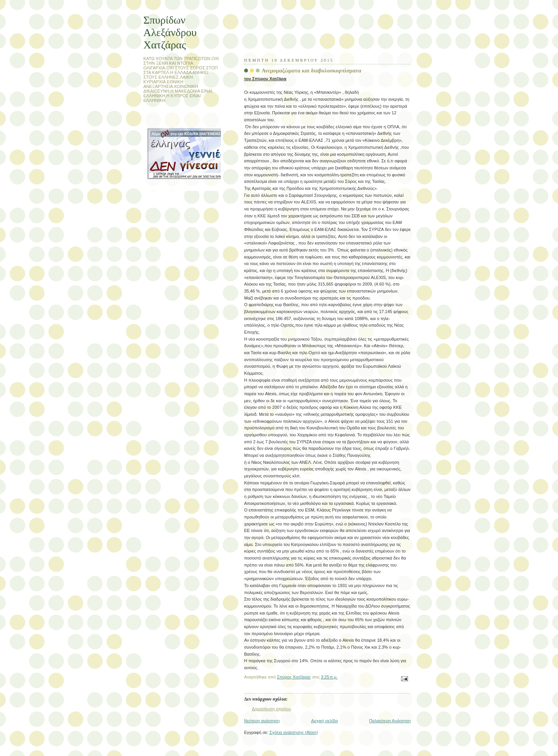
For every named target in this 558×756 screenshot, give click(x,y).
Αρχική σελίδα (325, 721)
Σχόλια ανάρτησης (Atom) (294, 732)
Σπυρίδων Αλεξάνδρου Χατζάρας (170, 32)
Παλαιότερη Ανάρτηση (390, 721)
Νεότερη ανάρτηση (262, 721)
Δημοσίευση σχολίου (271, 709)
